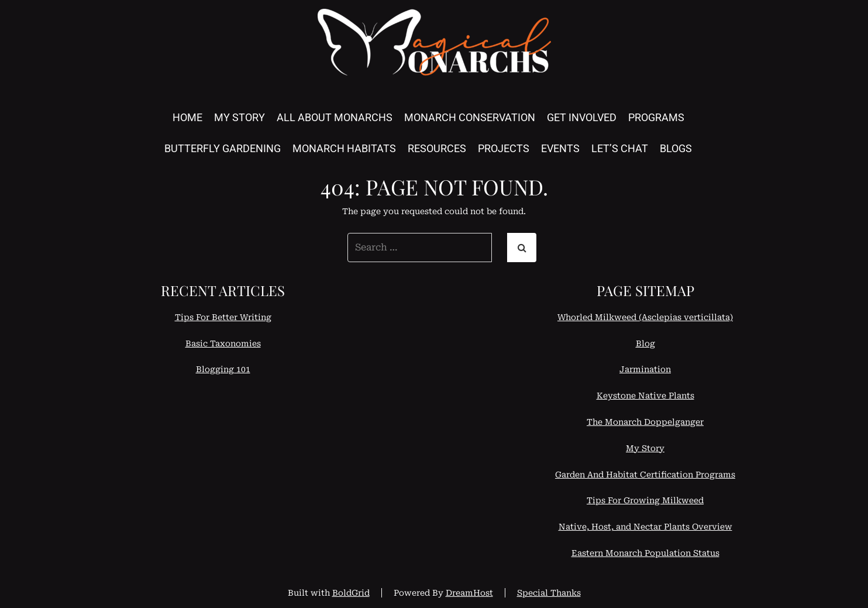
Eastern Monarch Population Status (645, 553)
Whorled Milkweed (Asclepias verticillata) (645, 317)
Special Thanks (549, 593)
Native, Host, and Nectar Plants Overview (645, 527)
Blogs (676, 148)
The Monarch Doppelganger (645, 422)
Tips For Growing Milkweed (645, 500)
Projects (504, 148)
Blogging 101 (223, 369)
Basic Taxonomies (223, 343)
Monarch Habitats (344, 148)
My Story (240, 117)
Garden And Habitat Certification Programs (645, 475)
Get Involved (582, 117)
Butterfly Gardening (223, 148)
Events (560, 148)
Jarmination (645, 369)
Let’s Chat (620, 148)
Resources (437, 148)
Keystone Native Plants (645, 396)
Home (187, 117)
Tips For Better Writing (223, 317)
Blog (645, 343)
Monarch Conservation (470, 117)
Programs (656, 117)
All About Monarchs (335, 117)
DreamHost (469, 593)
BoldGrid (351, 593)
